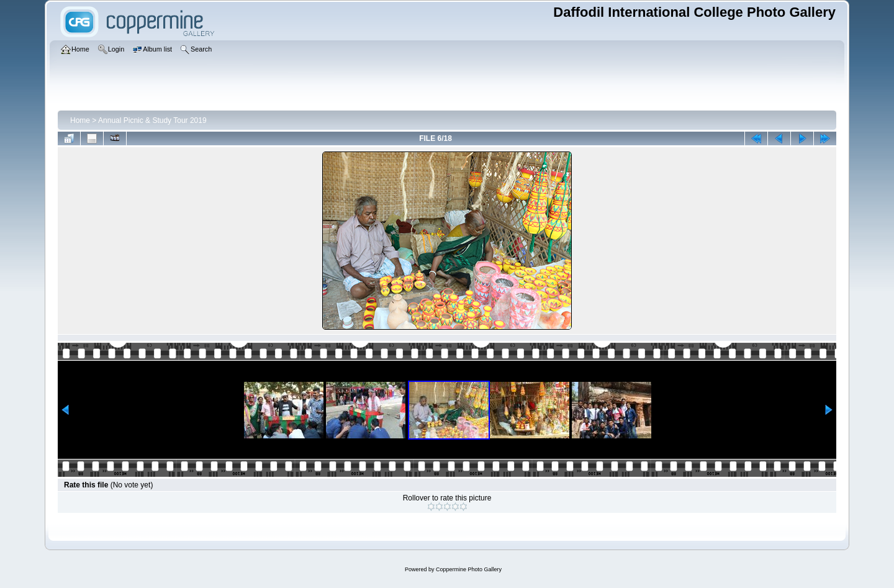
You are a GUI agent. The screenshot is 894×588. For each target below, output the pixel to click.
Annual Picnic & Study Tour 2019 (152, 120)
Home (80, 120)
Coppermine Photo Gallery (469, 569)
